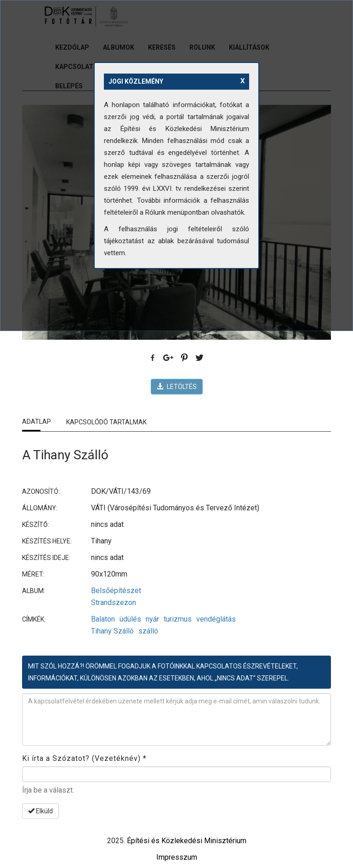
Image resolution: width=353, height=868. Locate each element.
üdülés (130, 619)
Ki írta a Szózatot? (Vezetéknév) (84, 758)
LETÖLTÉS (177, 387)
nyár (152, 619)
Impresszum (177, 857)
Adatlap (37, 422)
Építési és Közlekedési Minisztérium (187, 841)
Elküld (40, 811)
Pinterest (184, 358)
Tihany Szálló (112, 631)
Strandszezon (114, 602)
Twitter (200, 358)
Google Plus (169, 358)
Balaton (103, 619)
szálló (148, 631)
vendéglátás (216, 619)
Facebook (153, 358)
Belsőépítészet (116, 591)
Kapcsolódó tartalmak (106, 422)
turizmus (178, 619)
